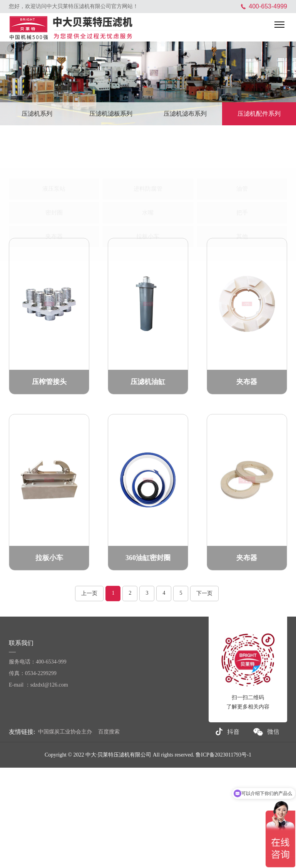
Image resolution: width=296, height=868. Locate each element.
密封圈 (54, 185)
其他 (242, 209)
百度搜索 (109, 732)
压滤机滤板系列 (111, 114)
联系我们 (22, 643)
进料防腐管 (148, 161)
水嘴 (148, 185)
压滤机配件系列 (259, 114)
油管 (242, 161)
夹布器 (54, 209)
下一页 (204, 593)
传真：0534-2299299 (33, 673)
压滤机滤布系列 (185, 114)
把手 (242, 185)
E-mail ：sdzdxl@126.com (38, 685)
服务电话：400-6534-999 (38, 662)
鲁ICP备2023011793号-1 (223, 755)
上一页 (89, 593)
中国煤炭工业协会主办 (65, 732)
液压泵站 (54, 161)
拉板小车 (148, 209)
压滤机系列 (37, 114)
